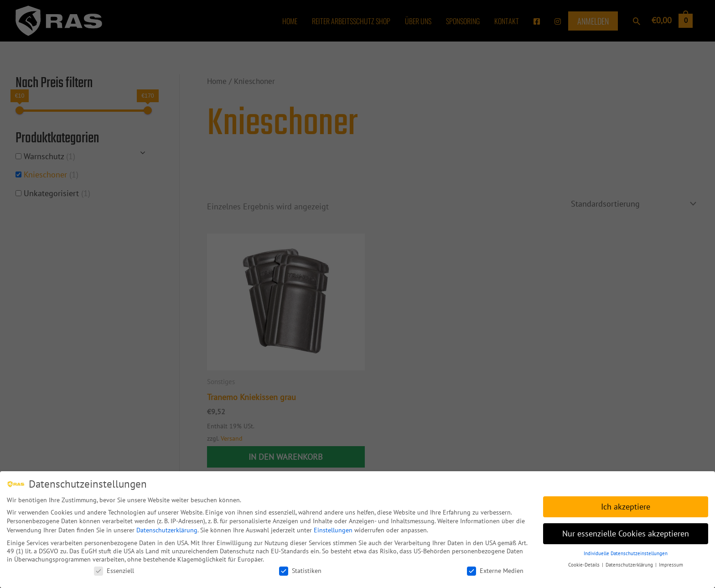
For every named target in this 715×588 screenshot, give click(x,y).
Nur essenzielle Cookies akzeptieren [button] (626, 531)
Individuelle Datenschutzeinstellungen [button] (626, 551)
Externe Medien (495, 568)
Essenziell (114, 568)
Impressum (671, 562)
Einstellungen (333, 527)
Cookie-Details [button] (585, 562)
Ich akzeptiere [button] (626, 504)
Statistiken (300, 568)
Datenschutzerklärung (167, 527)
